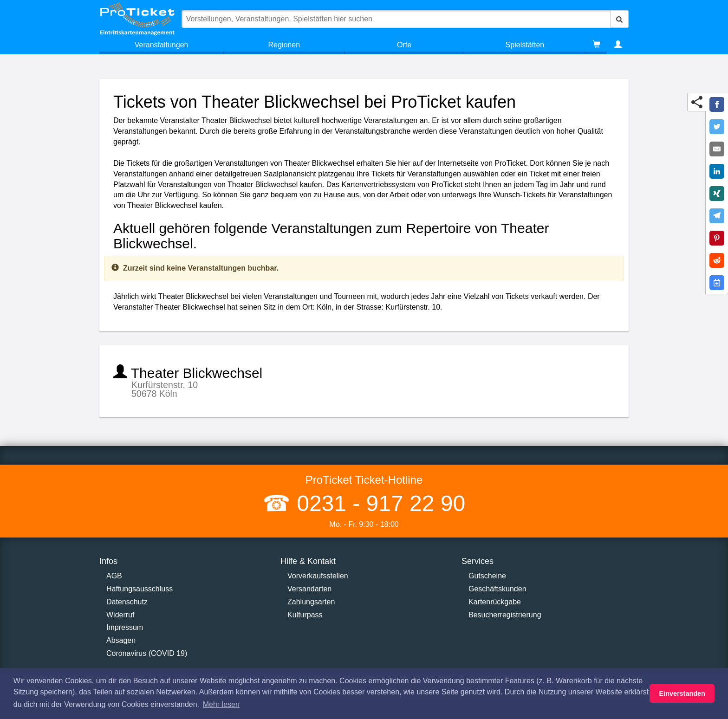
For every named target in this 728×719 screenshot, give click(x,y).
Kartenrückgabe (495, 602)
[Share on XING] (717, 194)
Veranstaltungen (162, 45)
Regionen (284, 45)
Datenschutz (127, 602)
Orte (404, 45)
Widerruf (120, 615)
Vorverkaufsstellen (318, 576)
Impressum (125, 627)
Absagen (121, 640)
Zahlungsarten (311, 602)
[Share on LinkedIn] (717, 171)
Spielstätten (525, 45)
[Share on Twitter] (717, 127)
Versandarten (309, 589)
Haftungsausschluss (140, 589)
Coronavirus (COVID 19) (147, 653)
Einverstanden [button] (682, 693)
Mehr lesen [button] (221, 704)
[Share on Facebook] (717, 104)
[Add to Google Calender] (717, 283)
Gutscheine (487, 576)
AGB (114, 576)
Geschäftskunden (497, 589)
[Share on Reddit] (717, 260)
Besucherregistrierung (505, 615)
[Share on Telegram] (717, 216)
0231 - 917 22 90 (378, 503)
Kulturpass (305, 615)
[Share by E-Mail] (717, 149)
